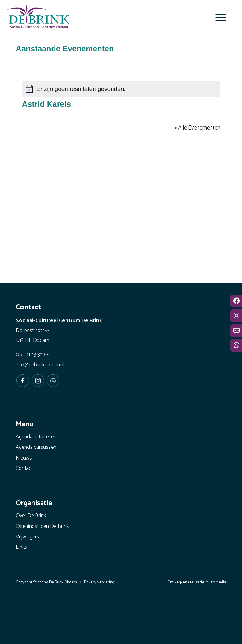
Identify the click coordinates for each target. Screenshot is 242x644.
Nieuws (24, 458)
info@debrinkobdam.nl (40, 365)
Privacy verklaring (99, 582)
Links (21, 547)
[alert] (121, 89)
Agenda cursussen (36, 447)
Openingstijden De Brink (42, 526)
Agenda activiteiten (36, 437)
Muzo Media (216, 582)
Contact (24, 468)
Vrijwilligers (27, 537)
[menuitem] (218, 18)
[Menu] (218, 18)
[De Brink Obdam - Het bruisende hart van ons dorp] (38, 19)
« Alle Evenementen (197, 128)
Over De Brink (31, 516)
